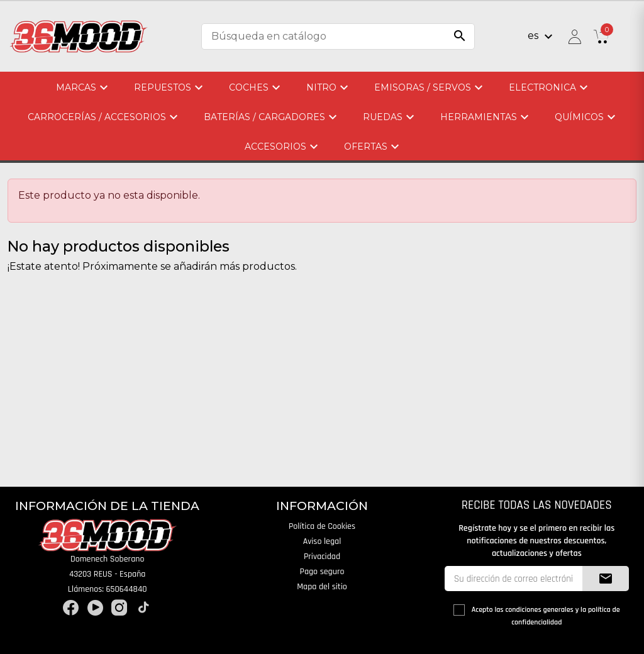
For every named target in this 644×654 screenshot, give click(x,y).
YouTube (95, 608)
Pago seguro (322, 572)
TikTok (144, 608)
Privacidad (322, 557)
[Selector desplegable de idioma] (542, 36)
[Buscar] (338, 36)
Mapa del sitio (322, 587)
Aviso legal (322, 541)
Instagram (119, 608)
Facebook (71, 608)
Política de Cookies (322, 526)
